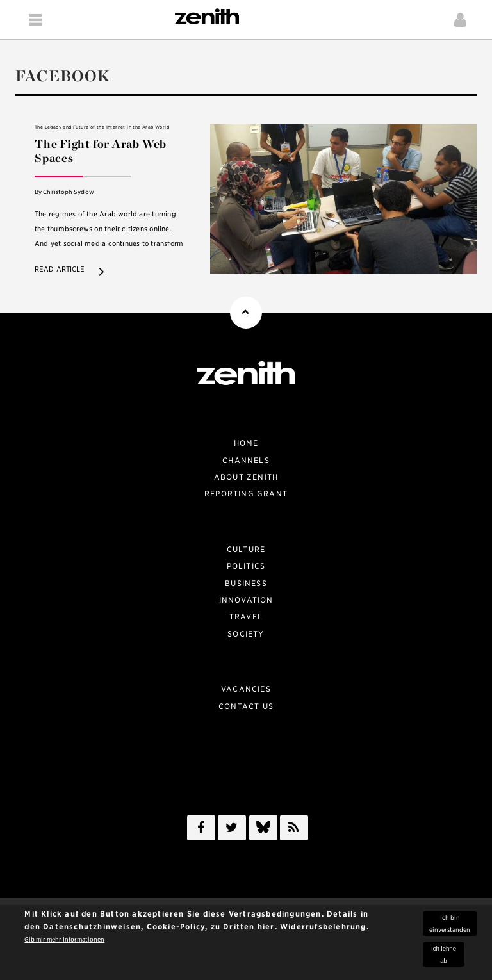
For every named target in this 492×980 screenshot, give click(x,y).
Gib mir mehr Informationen (64, 942)
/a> (263, 830)
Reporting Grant (246, 494)
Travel (246, 617)
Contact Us (246, 706)
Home (246, 443)
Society (246, 634)
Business (246, 583)
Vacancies (246, 689)
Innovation (246, 600)
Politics (246, 566)
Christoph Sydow (68, 192)
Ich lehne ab (444, 957)
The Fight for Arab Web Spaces (101, 151)
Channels (246, 460)
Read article (60, 269)
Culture (246, 549)
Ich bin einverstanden (450, 926)
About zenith (246, 477)
